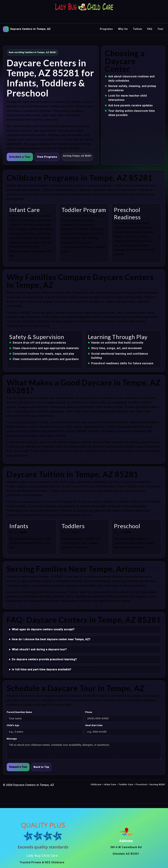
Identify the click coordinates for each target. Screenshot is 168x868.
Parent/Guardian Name (19, 700)
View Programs (48, 145)
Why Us (122, 17)
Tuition (137, 17)
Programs (106, 17)
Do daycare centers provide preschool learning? (44, 647)
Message (12, 727)
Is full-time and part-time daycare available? (42, 657)
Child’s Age (13, 713)
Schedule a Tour (20, 145)
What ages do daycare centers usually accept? (43, 617)
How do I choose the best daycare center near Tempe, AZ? (51, 627)
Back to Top (42, 755)
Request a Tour (18, 755)
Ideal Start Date (94, 713)
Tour (160, 17)
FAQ (149, 17)
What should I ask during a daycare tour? (39, 637)
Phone (89, 700)
